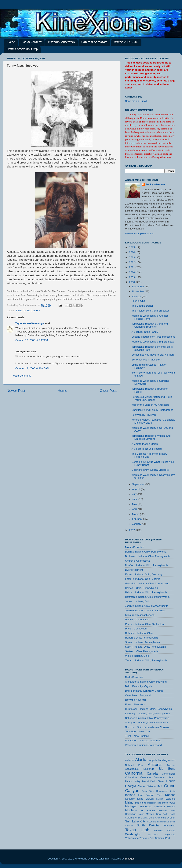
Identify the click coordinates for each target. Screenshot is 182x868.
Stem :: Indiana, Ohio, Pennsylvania (146, 647)
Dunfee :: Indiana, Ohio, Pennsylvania (147, 565)
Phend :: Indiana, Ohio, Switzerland (145, 624)
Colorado (146, 777)
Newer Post (16, 391)
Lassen (160, 799)
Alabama (130, 760)
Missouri (171, 807)
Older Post (108, 391)
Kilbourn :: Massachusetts (140, 615)
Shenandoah (163, 822)
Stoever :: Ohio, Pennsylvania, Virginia (147, 727)
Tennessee (169, 826)
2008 (132, 282)
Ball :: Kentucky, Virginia (139, 686)
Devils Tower (157, 781)
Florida (171, 781)
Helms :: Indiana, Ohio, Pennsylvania (146, 592)
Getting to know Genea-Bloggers (150, 470)
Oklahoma (160, 818)
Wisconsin (153, 835)
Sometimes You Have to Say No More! (153, 355)
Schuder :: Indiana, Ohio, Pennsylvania (147, 718)
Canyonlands (169, 774)
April (135, 509)
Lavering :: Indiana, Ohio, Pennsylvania (147, 713)
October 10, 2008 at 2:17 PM (32, 340)
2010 (132, 272)
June (135, 499)
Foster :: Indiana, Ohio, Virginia (143, 579)
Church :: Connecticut (137, 561)
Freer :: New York (135, 704)
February (138, 519)
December (138, 286)
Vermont (158, 831)
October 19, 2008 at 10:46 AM (32, 368)
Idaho (173, 791)
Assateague (132, 769)
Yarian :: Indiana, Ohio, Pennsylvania (146, 660)
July (135, 494)
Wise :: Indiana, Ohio (137, 656)
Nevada (163, 810)
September (139, 484)
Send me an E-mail (136, 101)
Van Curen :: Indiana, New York (143, 741)
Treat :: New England (137, 736)
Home (11, 42)
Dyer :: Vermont (134, 570)
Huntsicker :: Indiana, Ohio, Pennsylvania (149, 709)
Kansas (170, 795)
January (137, 524)
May (135, 504)
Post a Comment (21, 376)
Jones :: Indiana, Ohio (138, 601)
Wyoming (170, 834)
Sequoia (152, 822)
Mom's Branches (135, 547)
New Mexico (146, 814)
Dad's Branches (134, 677)
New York (162, 814)
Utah (145, 830)
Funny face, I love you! (144, 415)
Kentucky (130, 799)
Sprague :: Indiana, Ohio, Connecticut (146, 723)
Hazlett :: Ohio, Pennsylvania (142, 588)
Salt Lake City (135, 821)
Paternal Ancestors (94, 42)
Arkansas (171, 765)
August (136, 489)
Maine (129, 802)
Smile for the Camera (28, 310)
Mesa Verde (169, 803)
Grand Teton (148, 791)
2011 (132, 267)
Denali (145, 781)
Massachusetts (154, 803)
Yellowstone (132, 838)
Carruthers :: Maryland (138, 695)
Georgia (131, 786)
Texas (130, 830)
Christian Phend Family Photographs (152, 410)
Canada (152, 773)
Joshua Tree (154, 795)
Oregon (171, 818)
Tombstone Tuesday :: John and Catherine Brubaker (150, 325)
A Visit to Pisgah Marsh (145, 444)
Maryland (140, 803)
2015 (132, 247)
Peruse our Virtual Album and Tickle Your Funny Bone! (152, 398)
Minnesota (146, 806)
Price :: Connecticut (136, 629)
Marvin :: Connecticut (137, 620)
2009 (132, 277)
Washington (133, 834)
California (134, 773)
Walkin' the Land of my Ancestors (150, 405)
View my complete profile (139, 234)
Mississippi (159, 807)
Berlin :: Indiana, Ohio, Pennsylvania (146, 552)
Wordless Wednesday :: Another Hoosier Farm (150, 317)
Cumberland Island (165, 777)
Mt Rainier (148, 810)
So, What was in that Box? (147, 360)
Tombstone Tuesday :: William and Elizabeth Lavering (151, 437)
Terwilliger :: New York (138, 731)
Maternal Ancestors (61, 42)
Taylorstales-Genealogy (30, 323)
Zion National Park (160, 838)
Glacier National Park (150, 786)
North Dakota (141, 818)
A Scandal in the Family (145, 332)
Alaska (141, 760)
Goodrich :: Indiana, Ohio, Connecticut (147, 583)
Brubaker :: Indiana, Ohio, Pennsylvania (148, 556)
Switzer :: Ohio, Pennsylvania (142, 651)
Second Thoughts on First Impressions (153, 337)
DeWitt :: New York (136, 700)
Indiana (130, 795)
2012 (132, 262)
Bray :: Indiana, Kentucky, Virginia (144, 691)
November (138, 291)
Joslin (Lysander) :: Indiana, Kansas (145, 610)
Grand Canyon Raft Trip (22, 49)
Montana (131, 810)
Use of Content (31, 42)
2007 (132, 530)
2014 (132, 252)
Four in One (138, 301)
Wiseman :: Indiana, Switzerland (143, 745)
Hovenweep (162, 791)
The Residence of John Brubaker (150, 311)
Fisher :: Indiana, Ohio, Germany (144, 574)
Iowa (141, 795)
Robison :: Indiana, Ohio (139, 633)
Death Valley (133, 781)
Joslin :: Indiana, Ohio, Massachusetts (147, 606)
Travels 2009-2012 (126, 42)
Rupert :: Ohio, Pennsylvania (141, 638)
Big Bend (167, 769)
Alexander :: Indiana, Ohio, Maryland (146, 682)
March (136, 514)
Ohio (151, 818)
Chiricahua (131, 777)
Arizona (155, 765)
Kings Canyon (145, 799)
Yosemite (144, 838)
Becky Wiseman (155, 184)
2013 (132, 257)
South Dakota (148, 825)
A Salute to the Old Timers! (147, 449)
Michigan (131, 806)
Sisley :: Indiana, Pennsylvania (142, 642)
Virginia (171, 830)
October (137, 296)
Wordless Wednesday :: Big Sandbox (153, 342)
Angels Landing (158, 760)
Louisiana (170, 799)
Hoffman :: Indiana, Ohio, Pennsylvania (147, 597)
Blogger (129, 859)
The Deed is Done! (142, 306)
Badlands (149, 769)
